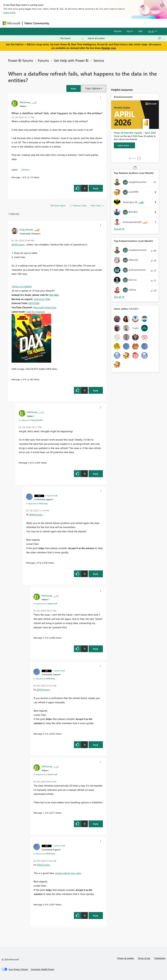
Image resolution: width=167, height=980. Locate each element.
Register (118, 31)
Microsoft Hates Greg (45, 307)
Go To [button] (151, 31)
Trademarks (160, 958)
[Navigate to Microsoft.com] (11, 23)
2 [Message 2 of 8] (21, 379)
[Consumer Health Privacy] (42, 969)
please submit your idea (68, 873)
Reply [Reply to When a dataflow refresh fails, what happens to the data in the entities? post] (96, 188)
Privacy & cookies (126, 958)
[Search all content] (124, 38)
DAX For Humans (36, 312)
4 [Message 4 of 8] (36, 563)
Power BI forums (21, 60)
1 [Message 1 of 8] (21, 177)
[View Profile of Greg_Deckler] (26, 229)
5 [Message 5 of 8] (43, 638)
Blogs (113, 23)
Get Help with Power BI (71, 60)
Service (99, 60)
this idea (54, 295)
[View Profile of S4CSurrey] (25, 102)
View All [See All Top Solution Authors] (119, 229)
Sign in (130, 31)
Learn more (9, 12)
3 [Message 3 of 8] (29, 463)
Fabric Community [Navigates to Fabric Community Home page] (37, 23)
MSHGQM (34, 303)
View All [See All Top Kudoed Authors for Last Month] (119, 297)
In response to (31, 420)
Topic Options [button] (93, 88)
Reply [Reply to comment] (96, 390)
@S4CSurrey (18, 244)
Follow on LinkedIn (22, 286)
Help (140, 31)
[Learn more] (124, 145)
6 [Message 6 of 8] (43, 734)
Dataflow (25, 170)
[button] (74, 88)
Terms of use (144, 958)
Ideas (84, 23)
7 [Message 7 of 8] (43, 813)
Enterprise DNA (42, 299)
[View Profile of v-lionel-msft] (51, 495)
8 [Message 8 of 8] (43, 904)
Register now (109, 48)
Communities (99, 23)
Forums (57, 23)
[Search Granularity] (72, 38)
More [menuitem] (124, 23)
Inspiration (71, 23)
